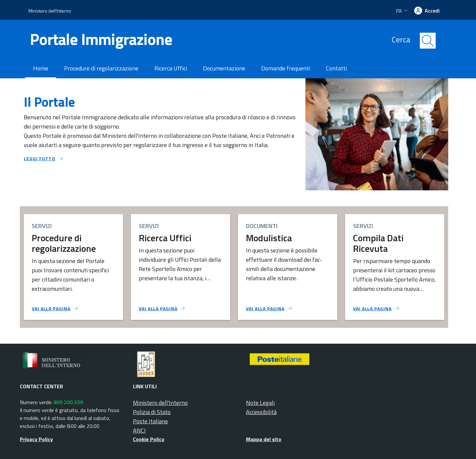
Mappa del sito (264, 439)
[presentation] (418, 11)
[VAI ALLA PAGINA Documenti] (269, 308)
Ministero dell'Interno (50, 11)
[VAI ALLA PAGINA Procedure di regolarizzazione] (55, 308)
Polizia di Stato (152, 412)
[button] (402, 11)
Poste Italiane (150, 421)
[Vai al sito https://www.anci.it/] (189, 365)
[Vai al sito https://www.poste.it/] (302, 359)
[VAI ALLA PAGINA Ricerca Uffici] (162, 308)
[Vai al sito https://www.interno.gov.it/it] (76, 361)
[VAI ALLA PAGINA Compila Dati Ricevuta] (376, 308)
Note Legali (260, 403)
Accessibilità (261, 412)
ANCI (139, 430)
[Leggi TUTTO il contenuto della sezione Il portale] (163, 158)
